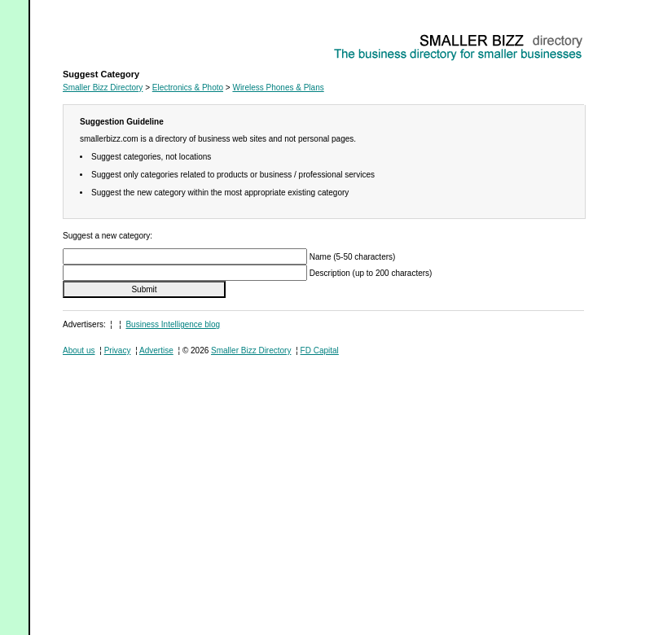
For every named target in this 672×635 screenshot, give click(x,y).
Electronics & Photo (188, 88)
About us (79, 350)
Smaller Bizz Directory (103, 88)
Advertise (156, 350)
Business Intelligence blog (173, 324)
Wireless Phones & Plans (108, 37)
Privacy (118, 350)
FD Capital (320, 350)
